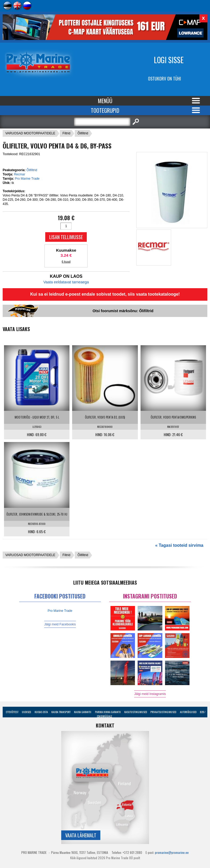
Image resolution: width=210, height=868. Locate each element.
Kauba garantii (83, 712)
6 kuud (66, 262)
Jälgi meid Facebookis (60, 624)
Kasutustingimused (136, 712)
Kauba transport (61, 712)
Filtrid (66, 133)
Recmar (19, 174)
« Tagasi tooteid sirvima (179, 545)
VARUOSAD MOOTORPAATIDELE (30, 133)
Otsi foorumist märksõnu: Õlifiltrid (123, 311)
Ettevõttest (12, 712)
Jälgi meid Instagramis (150, 694)
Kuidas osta (41, 712)
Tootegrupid (105, 110)
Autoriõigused (188, 712)
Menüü (105, 101)
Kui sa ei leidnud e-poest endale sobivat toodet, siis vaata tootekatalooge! (105, 294)
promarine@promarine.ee (172, 852)
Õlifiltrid (83, 133)
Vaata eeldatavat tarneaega (66, 282)
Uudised (26, 712)
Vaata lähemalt (81, 835)
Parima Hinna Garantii (108, 712)
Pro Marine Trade (27, 179)
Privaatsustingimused (163, 712)
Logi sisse (169, 60)
